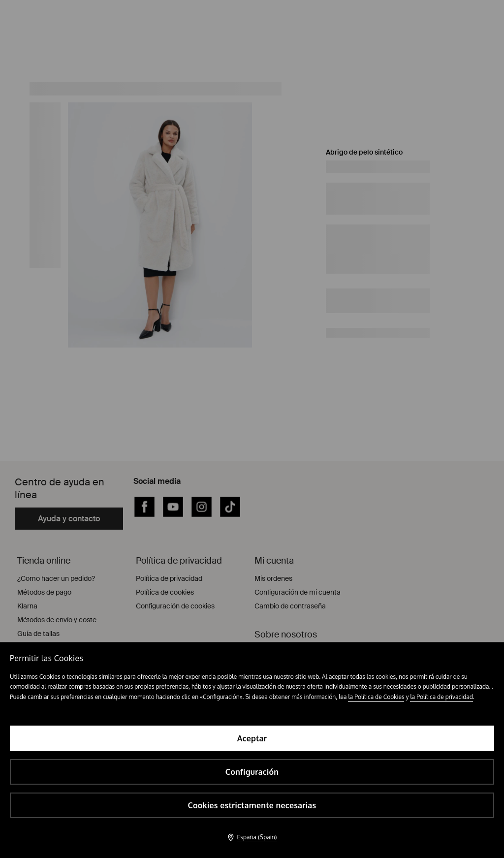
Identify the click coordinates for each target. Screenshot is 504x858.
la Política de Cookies (376, 697)
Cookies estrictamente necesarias (252, 805)
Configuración (252, 772)
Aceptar (252, 738)
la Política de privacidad (441, 697)
